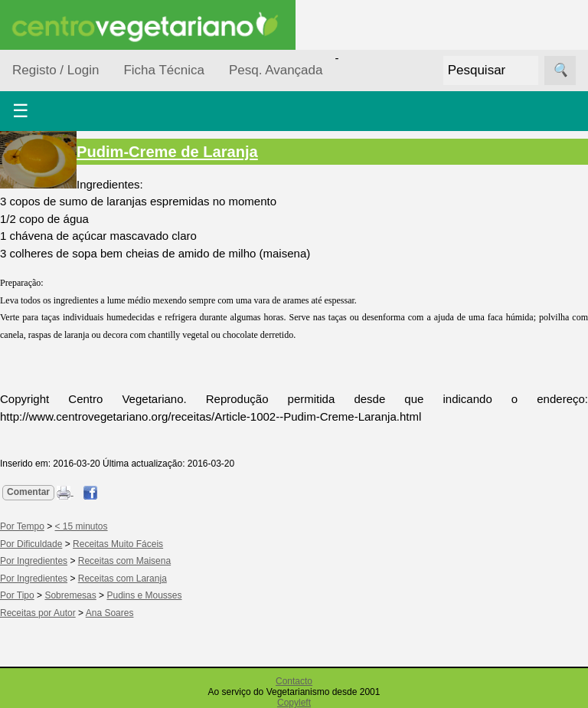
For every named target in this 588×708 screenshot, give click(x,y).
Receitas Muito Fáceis (118, 544)
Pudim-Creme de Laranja (167, 152)
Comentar (28, 492)
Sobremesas (70, 595)
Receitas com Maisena (124, 561)
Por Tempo (22, 526)
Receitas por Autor (38, 613)
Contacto (294, 681)
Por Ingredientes (34, 561)
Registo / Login (56, 70)
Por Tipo (17, 595)
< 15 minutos (82, 526)
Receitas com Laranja (122, 579)
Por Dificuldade (31, 544)
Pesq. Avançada (276, 70)
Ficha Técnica (164, 70)
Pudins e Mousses (144, 595)
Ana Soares (110, 613)
